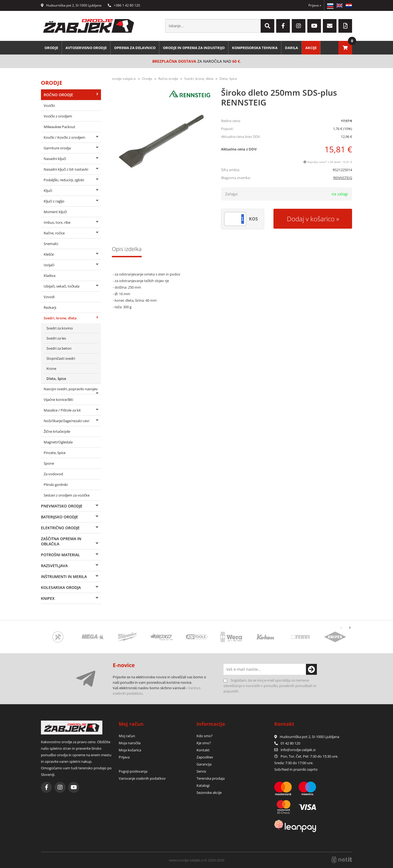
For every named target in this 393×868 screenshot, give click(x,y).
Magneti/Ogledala (58, 442)
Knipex (48, 598)
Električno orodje (60, 528)
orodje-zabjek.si (124, 79)
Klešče (49, 254)
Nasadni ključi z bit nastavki (66, 169)
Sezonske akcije (209, 793)
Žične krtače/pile (57, 431)
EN (340, 5)
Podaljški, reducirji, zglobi (64, 180)
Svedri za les (56, 338)
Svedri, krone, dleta (60, 318)
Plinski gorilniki (56, 485)
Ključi (48, 190)
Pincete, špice (55, 453)
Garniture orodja (57, 148)
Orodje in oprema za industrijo (194, 48)
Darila (291, 48)
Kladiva (50, 276)
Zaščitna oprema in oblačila (61, 541)
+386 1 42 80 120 (124, 5)
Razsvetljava (54, 566)
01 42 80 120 (287, 743)
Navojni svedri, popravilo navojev (71, 389)
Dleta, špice (56, 379)
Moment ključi (55, 212)
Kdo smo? (205, 736)
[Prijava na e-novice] (311, 669)
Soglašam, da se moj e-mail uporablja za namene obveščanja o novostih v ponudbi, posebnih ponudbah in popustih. (270, 686)
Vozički (49, 105)
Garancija (204, 764)
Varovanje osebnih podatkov (142, 778)
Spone (49, 463)
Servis (201, 771)
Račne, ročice (54, 233)
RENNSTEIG (343, 178)
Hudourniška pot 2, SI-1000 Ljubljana (71, 5)
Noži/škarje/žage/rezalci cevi (66, 421)
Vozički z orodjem (58, 116)
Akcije (311, 48)
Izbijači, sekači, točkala (62, 286)
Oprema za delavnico (135, 48)
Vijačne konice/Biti (58, 400)
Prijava (315, 5)
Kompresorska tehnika (255, 48)
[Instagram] (299, 26)
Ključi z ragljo (54, 201)
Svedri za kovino (60, 328)
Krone (51, 368)
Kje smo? (204, 743)
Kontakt (203, 750)
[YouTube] (314, 26)
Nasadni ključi (55, 159)
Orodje (51, 48)
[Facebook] (283, 26)
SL (330, 5)
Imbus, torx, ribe (57, 222)
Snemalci (51, 244)
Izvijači (49, 265)
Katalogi (203, 785)
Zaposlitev (205, 757)
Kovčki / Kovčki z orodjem (64, 137)
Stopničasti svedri (61, 358)
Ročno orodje (58, 95)
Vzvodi (49, 297)
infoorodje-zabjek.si (298, 750)
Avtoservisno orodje (86, 48)
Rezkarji (50, 307)
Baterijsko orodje (59, 517)
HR (349, 5)
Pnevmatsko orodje (62, 506)
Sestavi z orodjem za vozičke (67, 495)
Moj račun (127, 736)
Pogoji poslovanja (133, 771)
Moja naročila (130, 743)
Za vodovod (53, 474)
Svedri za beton (59, 348)
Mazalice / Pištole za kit (62, 410)
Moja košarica (130, 750)
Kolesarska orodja (61, 587)
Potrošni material (60, 555)
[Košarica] (345, 48)
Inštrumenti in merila (64, 577)
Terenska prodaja (211, 778)
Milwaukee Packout (59, 127)
